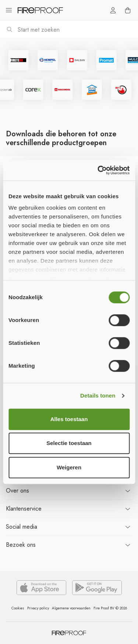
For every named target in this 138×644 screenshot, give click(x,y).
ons (17, 491)
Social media (22, 527)
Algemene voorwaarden (71, 608)
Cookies (18, 608)
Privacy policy (38, 608)
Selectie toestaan (69, 443)
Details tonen (98, 395)
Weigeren (69, 467)
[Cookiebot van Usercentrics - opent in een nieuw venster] (98, 170)
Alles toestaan (69, 419)
